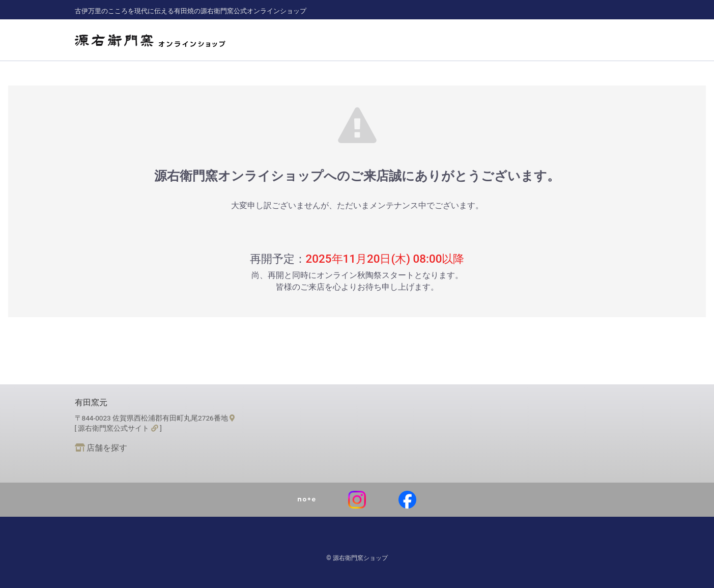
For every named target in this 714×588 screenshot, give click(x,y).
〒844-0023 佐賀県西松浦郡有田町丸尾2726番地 (155, 418)
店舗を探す (101, 448)
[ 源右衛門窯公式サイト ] (118, 428)
